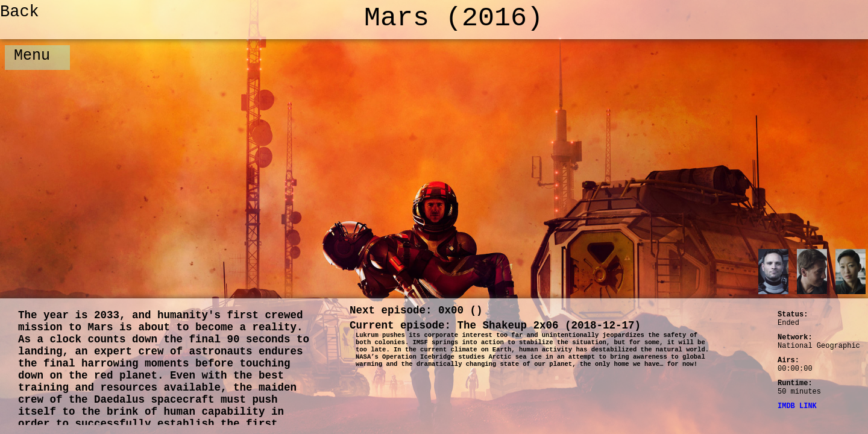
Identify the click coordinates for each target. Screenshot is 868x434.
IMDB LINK (797, 406)
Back (20, 12)
